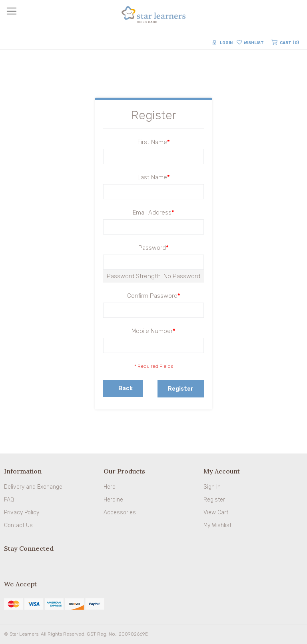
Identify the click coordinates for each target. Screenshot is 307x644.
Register (214, 500)
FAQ (9, 500)
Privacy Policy (22, 513)
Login (226, 43)
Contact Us (18, 525)
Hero (110, 487)
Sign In (212, 487)
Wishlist (254, 43)
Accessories (120, 513)
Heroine (113, 500)
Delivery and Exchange (33, 487)
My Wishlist (217, 525)
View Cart (216, 513)
